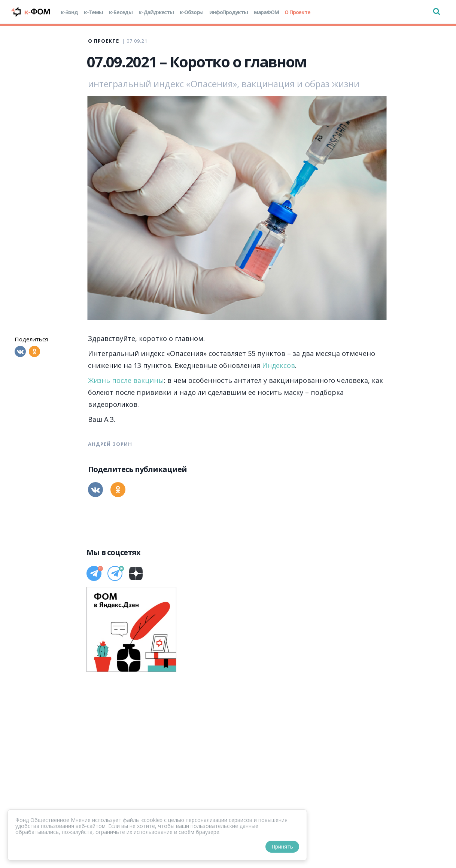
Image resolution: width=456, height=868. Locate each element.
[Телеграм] (94, 573)
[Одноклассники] (34, 351)
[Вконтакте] (20, 351)
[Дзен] (136, 573)
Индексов (279, 365)
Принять (282, 846)
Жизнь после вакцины (126, 380)
